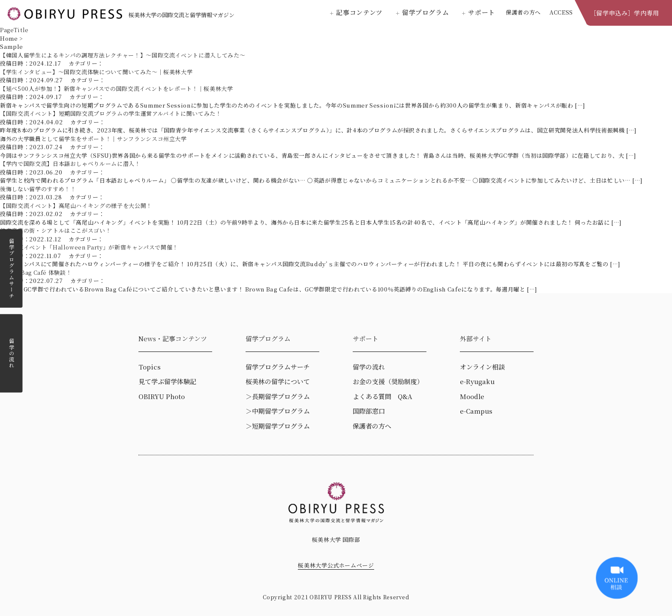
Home (9, 38)
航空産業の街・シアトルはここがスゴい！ (55, 230)
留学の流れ (11, 353)
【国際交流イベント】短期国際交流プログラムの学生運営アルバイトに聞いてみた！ (111, 113)
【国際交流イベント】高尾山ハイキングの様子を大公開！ (76, 206)
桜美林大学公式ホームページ (336, 565)
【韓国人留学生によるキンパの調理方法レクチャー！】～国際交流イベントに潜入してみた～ (123, 55)
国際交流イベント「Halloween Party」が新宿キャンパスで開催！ (89, 247)
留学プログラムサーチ (11, 268)
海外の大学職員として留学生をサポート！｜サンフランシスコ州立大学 (93, 139)
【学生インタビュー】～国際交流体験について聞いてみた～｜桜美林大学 (96, 72)
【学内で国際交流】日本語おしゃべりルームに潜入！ (70, 164)
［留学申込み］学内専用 (625, 13)
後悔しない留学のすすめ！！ (38, 189)
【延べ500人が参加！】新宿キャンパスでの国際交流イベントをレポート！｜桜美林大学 (117, 89)
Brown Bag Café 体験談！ (36, 272)
